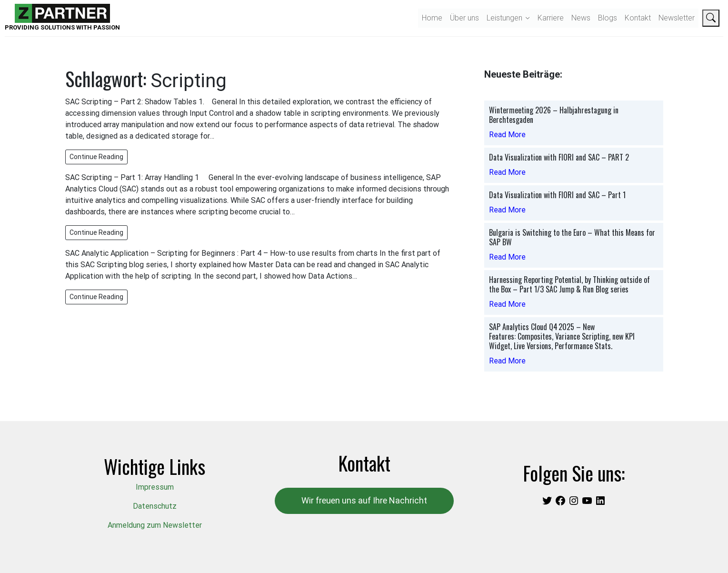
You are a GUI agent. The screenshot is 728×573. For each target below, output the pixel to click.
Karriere (551, 18)
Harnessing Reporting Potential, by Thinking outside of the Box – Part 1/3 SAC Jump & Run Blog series (569, 284)
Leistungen (504, 18)
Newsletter (677, 18)
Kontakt (638, 18)
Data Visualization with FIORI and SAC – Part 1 (557, 195)
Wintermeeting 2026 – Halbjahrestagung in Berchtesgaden (554, 115)
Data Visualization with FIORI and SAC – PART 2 (559, 157)
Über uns (464, 18)
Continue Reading (96, 157)
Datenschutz (155, 506)
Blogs (608, 18)
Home (432, 18)
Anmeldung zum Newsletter (155, 525)
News (581, 18)
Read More (507, 135)
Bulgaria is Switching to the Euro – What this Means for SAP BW (572, 237)
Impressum (155, 487)
